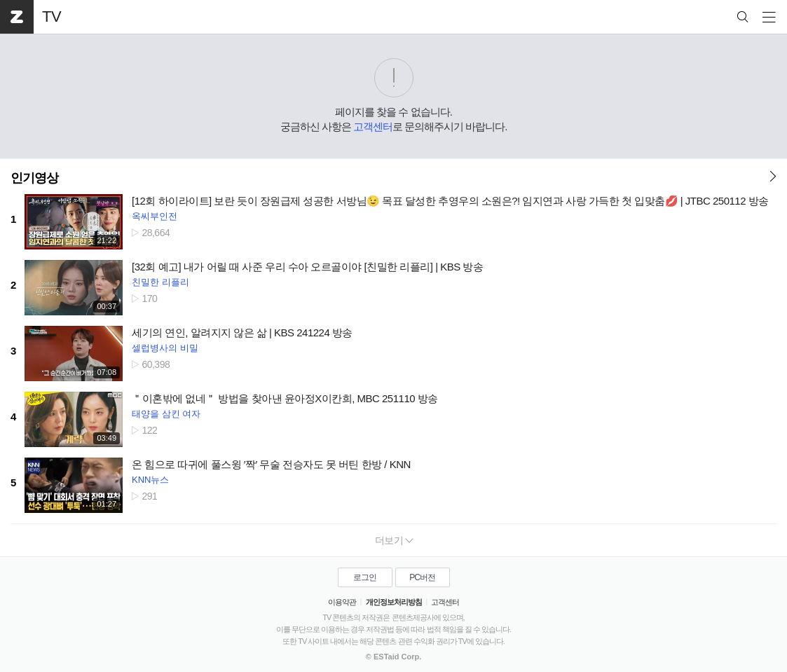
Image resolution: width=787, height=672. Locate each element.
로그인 (365, 577)
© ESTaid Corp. (393, 657)
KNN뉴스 (150, 480)
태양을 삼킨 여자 (166, 414)
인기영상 (34, 178)
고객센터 (373, 126)
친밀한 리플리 (160, 282)
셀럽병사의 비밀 (165, 348)
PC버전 (422, 577)
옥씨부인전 (155, 216)
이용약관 (342, 602)
